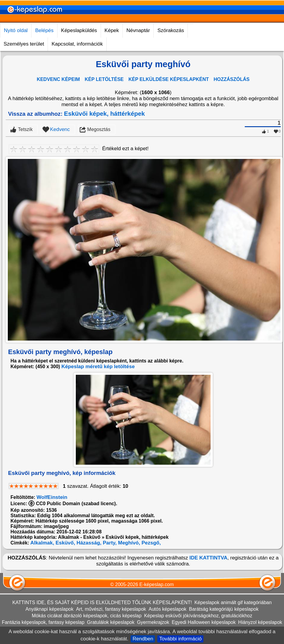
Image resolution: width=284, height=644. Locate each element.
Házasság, (88, 543)
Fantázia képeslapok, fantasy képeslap (43, 622)
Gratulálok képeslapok (111, 622)
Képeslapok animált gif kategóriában (233, 602)
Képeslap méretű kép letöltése (98, 367)
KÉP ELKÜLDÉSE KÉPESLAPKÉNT (169, 79)
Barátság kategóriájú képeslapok (224, 609)
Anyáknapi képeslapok (49, 609)
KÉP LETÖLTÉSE (104, 79)
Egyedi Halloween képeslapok (204, 622)
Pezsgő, (151, 543)
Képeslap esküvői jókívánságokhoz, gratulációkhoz (198, 616)
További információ (180, 639)
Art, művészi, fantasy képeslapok (111, 609)
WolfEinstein (52, 497)
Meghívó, (128, 543)
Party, (109, 543)
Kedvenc (60, 129)
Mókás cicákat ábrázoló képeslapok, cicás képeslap (87, 616)
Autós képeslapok (167, 609)
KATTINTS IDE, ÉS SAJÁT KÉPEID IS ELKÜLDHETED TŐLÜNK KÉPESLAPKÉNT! (102, 602)
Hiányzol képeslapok (260, 622)
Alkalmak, (41, 543)
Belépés (44, 30)
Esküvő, (65, 543)
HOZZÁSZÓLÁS (232, 79)
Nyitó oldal (16, 30)
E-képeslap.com (157, 584)
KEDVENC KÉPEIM (58, 79)
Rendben (143, 639)
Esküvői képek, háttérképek (105, 113)
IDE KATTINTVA (208, 558)
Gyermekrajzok (153, 622)
